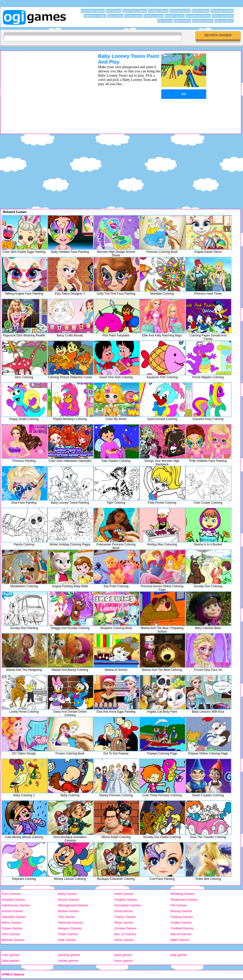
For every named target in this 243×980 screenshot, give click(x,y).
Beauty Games (181, 911)
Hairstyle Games (14, 917)
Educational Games (198, 16)
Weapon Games (70, 928)
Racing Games (224, 21)
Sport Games (182, 21)
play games (179, 955)
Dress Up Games (223, 16)
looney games (68, 961)
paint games (123, 955)
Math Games (180, 940)
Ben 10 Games (125, 934)
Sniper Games (12, 928)
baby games (11, 961)
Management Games (73, 905)
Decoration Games (93, 11)
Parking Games (182, 917)
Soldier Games (181, 923)
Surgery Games (126, 900)
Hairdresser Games (16, 905)
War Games (165, 21)
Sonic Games (124, 940)
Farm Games (11, 894)
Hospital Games (13, 900)
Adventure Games (222, 11)
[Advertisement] (43, 88)
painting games (69, 955)
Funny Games (133, 16)
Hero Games (11, 934)
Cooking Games (158, 11)
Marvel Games (181, 934)
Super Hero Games (135, 11)
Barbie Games (68, 911)
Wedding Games (183, 894)
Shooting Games (203, 21)
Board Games (200, 11)
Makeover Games (95, 16)
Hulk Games (67, 940)
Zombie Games (125, 928)
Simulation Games (127, 905)
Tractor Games (125, 917)
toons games (123, 961)
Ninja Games (124, 923)
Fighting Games (154, 16)
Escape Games (175, 16)
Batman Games (13, 940)
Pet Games (179, 905)
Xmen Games (68, 934)
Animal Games (12, 911)
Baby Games (67, 894)
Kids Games (115, 16)
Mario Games (11, 923)
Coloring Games (180, 11)
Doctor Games (68, 900)
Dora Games (123, 911)
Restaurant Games (184, 900)
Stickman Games (70, 923)
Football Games (182, 928)
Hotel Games (124, 894)
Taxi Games (67, 917)
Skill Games (114, 11)
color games (11, 955)
